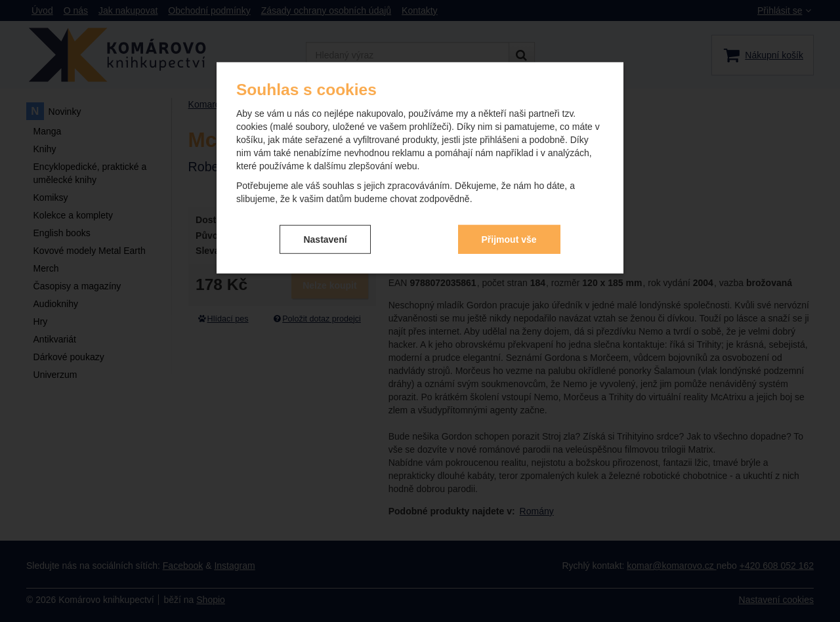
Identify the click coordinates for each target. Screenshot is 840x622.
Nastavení (325, 239)
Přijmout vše (509, 239)
